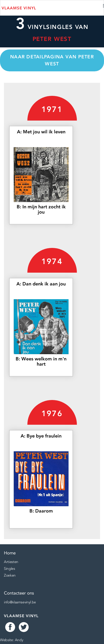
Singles (10, 568)
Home (10, 553)
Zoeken (10, 575)
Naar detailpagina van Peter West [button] (52, 60)
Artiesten (11, 562)
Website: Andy (11, 640)
